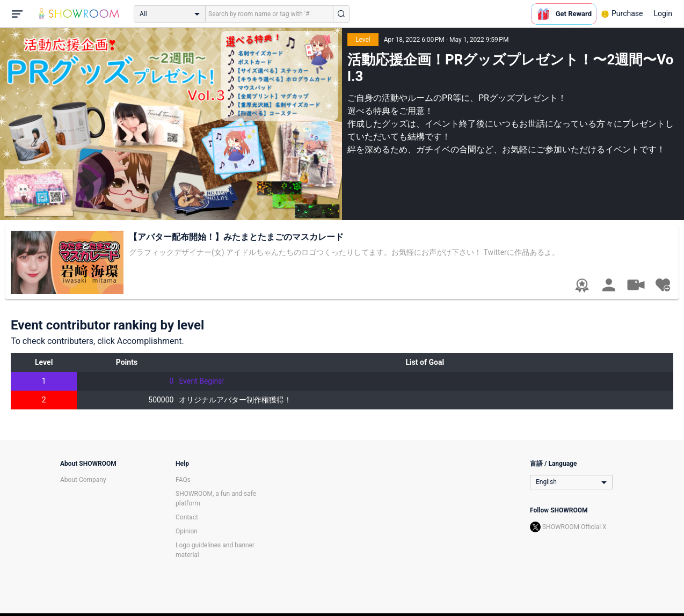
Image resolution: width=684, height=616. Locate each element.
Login (663, 13)
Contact (187, 517)
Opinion (187, 531)
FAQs (183, 480)
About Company (83, 480)
